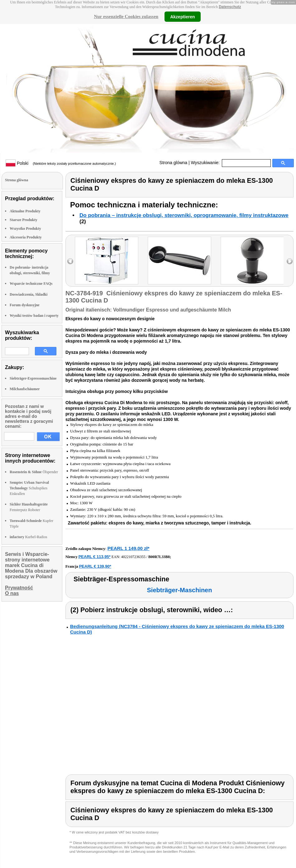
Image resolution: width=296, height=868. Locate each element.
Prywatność (19, 588)
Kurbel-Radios (28, 537)
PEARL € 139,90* (95, 566)
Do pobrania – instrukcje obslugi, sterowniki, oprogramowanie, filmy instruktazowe (184, 215)
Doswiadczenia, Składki (29, 294)
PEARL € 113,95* (95, 557)
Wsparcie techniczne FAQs (31, 284)
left (70, 261)
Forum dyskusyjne (25, 305)
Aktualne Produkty (25, 211)
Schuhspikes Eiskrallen (29, 488)
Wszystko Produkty (25, 229)
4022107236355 (133, 557)
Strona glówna (174, 163)
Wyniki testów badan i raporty (34, 316)
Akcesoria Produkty (26, 237)
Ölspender (34, 472)
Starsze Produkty (24, 220)
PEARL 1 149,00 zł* (129, 548)
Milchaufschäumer (25, 389)
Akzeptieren (182, 16)
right (290, 261)
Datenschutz (230, 7)
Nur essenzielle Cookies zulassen (126, 16)
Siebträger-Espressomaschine (33, 378)
